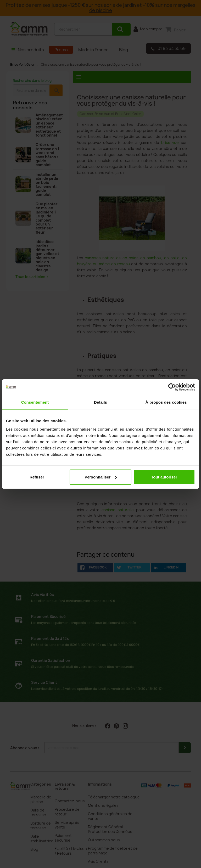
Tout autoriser (164, 477)
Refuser (37, 477)
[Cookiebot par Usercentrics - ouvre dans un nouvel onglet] (172, 387)
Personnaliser (101, 477)
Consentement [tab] (35, 402)
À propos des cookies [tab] (166, 402)
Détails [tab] (100, 402)
